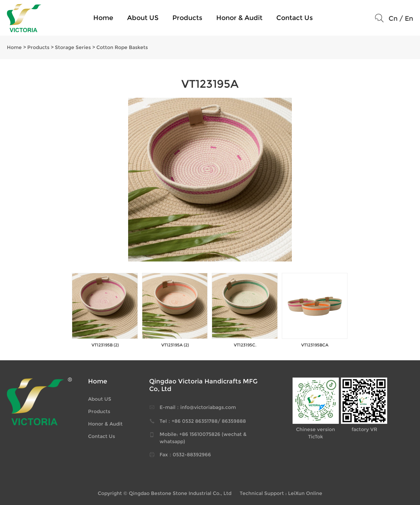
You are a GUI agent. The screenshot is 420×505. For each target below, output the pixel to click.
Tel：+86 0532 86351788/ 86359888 (203, 421)
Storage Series (73, 47)
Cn (393, 18)
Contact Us (295, 18)
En (409, 18)
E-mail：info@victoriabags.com (198, 407)
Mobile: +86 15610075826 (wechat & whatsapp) (203, 438)
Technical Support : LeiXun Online (281, 493)
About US (143, 18)
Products (187, 18)
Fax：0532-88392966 (185, 455)
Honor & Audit (239, 18)
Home (103, 18)
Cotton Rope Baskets (122, 47)
